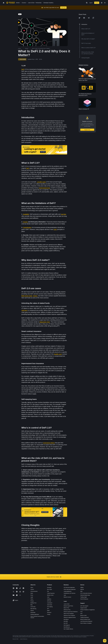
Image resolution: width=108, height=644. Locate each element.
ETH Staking (50, 607)
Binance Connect (67, 597)
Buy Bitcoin (66, 619)
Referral (82, 589)
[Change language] (102, 3)
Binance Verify (83, 616)
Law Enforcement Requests (86, 621)
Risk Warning (33, 609)
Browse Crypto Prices (68, 606)
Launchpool (50, 603)
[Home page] (10, 3)
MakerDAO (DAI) (45, 322)
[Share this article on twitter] (79, 18)
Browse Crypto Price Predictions (71, 612)
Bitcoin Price (66, 608)
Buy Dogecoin (67, 625)
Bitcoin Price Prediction (69, 614)
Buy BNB (66, 621)
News (32, 593)
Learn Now (63, 8)
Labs (65, 595)
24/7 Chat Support (84, 606)
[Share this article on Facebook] (84, 18)
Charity (49, 614)
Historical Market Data (85, 595)
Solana (35, 296)
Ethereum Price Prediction (69, 616)
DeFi (23, 69)
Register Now (87, 130)
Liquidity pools (41, 182)
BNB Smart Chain (27, 296)
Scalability (26, 214)
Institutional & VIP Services (70, 593)
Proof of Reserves (84, 599)
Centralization (27, 227)
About (32, 587)
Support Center (84, 608)
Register (97, 3)
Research (49, 612)
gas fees (64, 214)
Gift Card (49, 601)
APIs (81, 614)
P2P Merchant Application (69, 587)
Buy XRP (66, 623)
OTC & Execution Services (86, 593)
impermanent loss (44, 188)
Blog (31, 605)
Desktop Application (35, 614)
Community (33, 607)
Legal (32, 597)
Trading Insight (84, 597)
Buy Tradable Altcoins (68, 629)
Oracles (25, 222)
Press (32, 595)
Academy (49, 599)
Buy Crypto (49, 589)
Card (48, 597)
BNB (81, 591)
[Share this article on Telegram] (89, 18)
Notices (32, 611)
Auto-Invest (50, 605)
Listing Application (68, 591)
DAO (55, 229)
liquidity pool (58, 354)
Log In (91, 3)
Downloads (33, 612)
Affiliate (82, 587)
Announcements (34, 591)
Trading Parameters (85, 617)
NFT (48, 609)
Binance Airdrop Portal (85, 619)
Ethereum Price (67, 610)
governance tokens (49, 443)
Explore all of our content (54, 577)
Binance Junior (50, 595)
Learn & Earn (67, 604)
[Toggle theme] (105, 3)
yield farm (24, 310)
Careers (32, 589)
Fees (81, 612)
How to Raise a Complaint (86, 623)
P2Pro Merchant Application (70, 589)
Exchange (49, 587)
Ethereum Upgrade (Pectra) (70, 617)
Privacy (32, 601)
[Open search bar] (86, 3)
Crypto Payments (51, 593)
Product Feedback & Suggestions (88, 610)
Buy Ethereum (67, 627)
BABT (48, 611)
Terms (32, 599)
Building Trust (33, 603)
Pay (48, 591)
